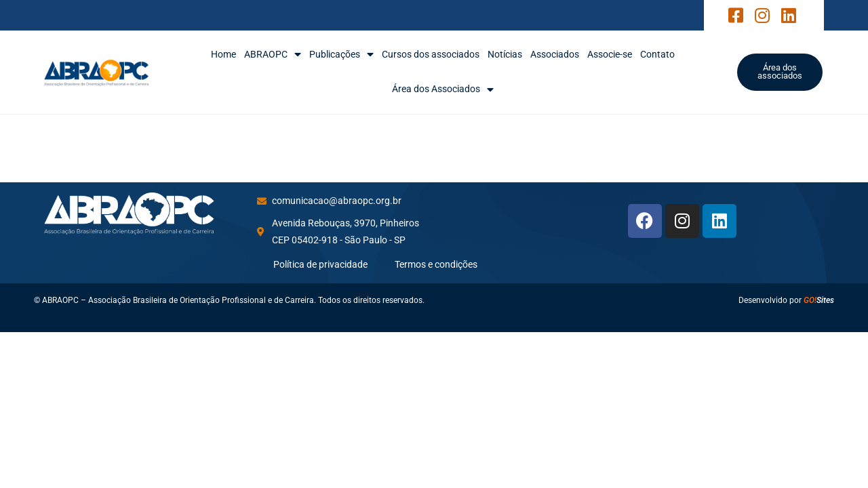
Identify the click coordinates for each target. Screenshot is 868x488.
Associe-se (610, 54)
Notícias (505, 54)
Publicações (341, 55)
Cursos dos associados (431, 54)
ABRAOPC (273, 55)
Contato (657, 54)
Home (223, 54)
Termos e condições (436, 264)
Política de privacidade (320, 264)
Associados (555, 54)
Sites (819, 300)
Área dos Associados (443, 89)
